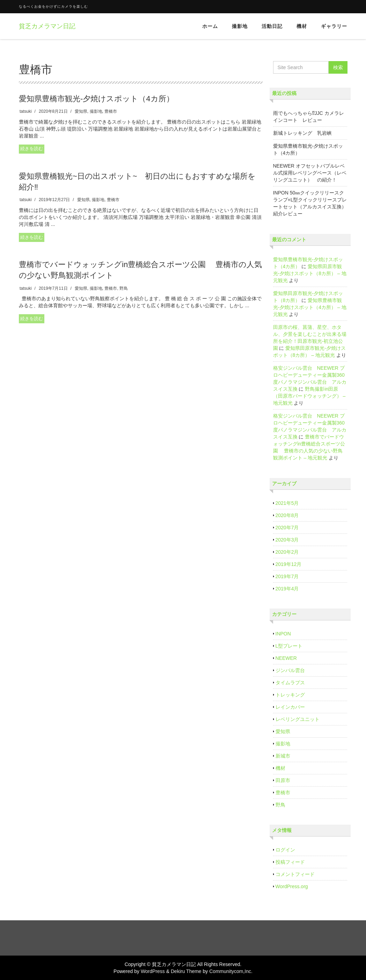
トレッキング (290, 695)
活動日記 (272, 26)
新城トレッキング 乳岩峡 (302, 133)
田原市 (283, 780)
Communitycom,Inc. (231, 971)
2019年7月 (287, 576)
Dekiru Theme (186, 971)
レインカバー (290, 707)
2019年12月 (289, 564)
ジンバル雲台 (290, 670)
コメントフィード (295, 874)
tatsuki (26, 111)
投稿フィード (290, 862)
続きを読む (32, 149)
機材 (302, 26)
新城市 (283, 756)
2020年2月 (287, 552)
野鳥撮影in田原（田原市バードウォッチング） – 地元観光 (309, 396)
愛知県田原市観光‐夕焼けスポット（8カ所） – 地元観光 (310, 273)
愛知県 (81, 111)
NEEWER (286, 658)
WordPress (153, 971)
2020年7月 (287, 528)
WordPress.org (292, 886)
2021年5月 (287, 503)
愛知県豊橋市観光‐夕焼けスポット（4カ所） (96, 99)
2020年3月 (287, 540)
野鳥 (124, 288)
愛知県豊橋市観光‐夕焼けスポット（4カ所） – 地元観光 (310, 307)
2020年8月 (287, 515)
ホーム (210, 26)
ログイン (285, 850)
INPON (283, 634)
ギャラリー (334, 26)
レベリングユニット (298, 719)
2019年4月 (287, 589)
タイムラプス (290, 683)
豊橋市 (111, 111)
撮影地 (240, 26)
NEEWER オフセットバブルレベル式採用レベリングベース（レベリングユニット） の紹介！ (310, 173)
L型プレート (289, 646)
